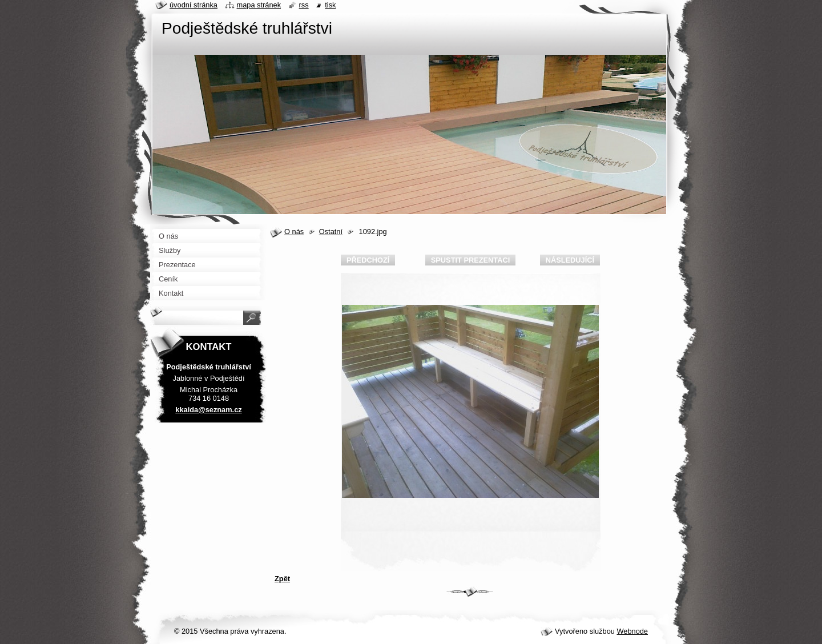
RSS (304, 5)
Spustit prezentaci (470, 260)
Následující (570, 260)
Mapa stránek (259, 5)
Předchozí (368, 260)
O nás (294, 232)
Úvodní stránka (194, 5)
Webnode (632, 631)
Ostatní (331, 232)
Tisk (330, 5)
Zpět (282, 579)
